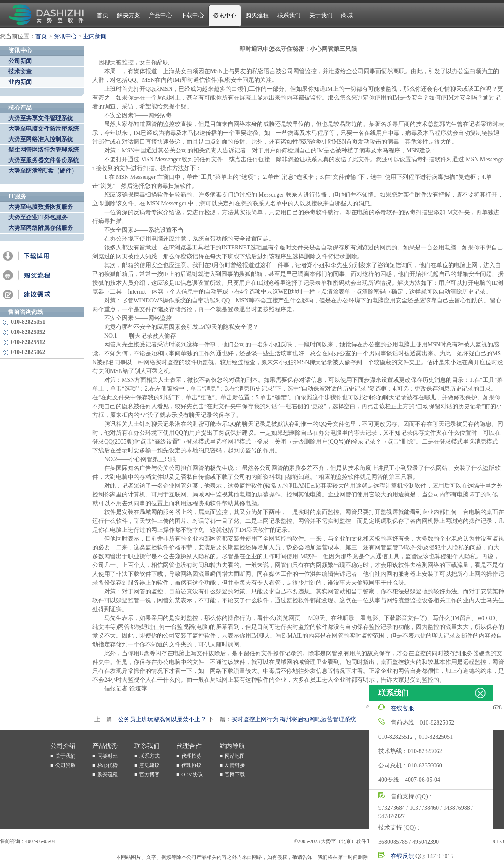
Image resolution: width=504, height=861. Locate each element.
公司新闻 (20, 61)
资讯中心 (225, 16)
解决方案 (129, 15)
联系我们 (289, 15)
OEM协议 (192, 774)
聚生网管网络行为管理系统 (44, 150)
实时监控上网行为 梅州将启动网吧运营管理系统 (294, 719)
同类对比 (108, 756)
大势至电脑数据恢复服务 (41, 207)
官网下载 (235, 774)
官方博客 (150, 774)
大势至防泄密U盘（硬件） (43, 171)
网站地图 (235, 756)
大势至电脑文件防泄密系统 (44, 129)
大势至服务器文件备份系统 (44, 160)
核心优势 (108, 765)
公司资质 (66, 765)
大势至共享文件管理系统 (41, 118)
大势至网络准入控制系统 (41, 139)
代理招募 (192, 756)
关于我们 (321, 15)
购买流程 (257, 15)
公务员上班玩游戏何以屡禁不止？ (162, 719)
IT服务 (17, 196)
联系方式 (150, 756)
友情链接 (235, 765)
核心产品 (20, 108)
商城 (347, 15)
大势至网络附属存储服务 (41, 228)
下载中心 (192, 15)
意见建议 (150, 765)
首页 (102, 15)
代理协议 (192, 765)
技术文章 (20, 72)
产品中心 (160, 15)
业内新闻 (95, 36)
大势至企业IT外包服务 (38, 217)
